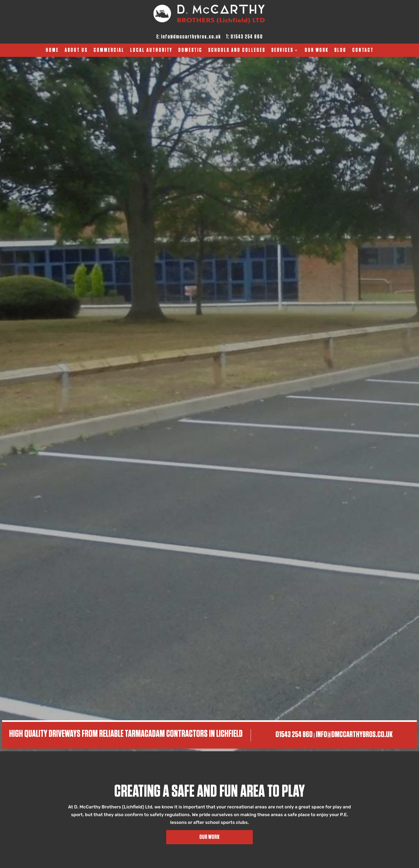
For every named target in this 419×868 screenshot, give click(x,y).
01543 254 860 (247, 37)
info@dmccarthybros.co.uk (191, 37)
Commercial (109, 51)
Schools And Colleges (237, 51)
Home (52, 51)
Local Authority (151, 51)
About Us (76, 51)
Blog (340, 51)
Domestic (190, 51)
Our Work (317, 51)
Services (282, 51)
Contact (363, 51)
